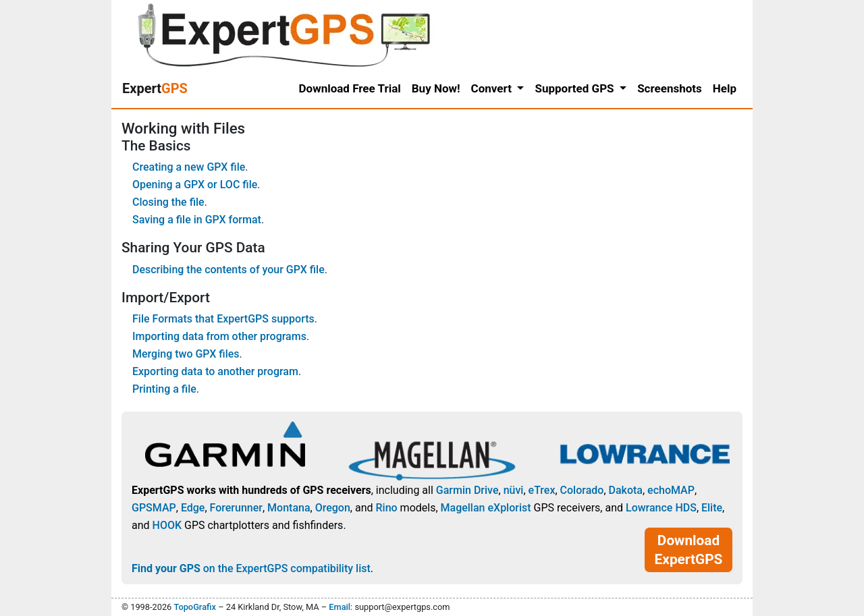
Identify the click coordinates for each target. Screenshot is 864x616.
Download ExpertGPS (689, 550)
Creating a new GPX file (189, 167)
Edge (193, 508)
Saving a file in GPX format (197, 220)
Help (725, 88)
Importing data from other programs (219, 336)
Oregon (333, 508)
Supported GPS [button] (575, 88)
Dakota (626, 490)
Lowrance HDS (661, 508)
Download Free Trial (350, 88)
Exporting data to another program (215, 371)
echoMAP (671, 490)
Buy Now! (436, 88)
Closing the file (168, 202)
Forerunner (236, 508)
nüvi (514, 490)
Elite (712, 508)
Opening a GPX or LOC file (195, 185)
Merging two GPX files (186, 354)
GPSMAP (154, 508)
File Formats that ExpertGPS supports (223, 319)
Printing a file (164, 389)
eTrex (542, 490)
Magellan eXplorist (486, 508)
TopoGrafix (194, 607)
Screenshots (670, 88)
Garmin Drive (467, 490)
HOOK (167, 525)
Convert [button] (493, 88)
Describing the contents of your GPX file (228, 270)
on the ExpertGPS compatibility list (251, 568)
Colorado (582, 490)
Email (340, 607)
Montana (289, 508)
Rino (386, 508)
